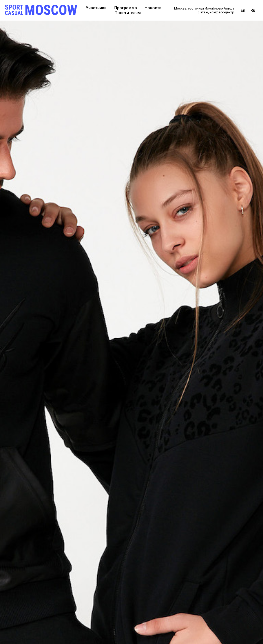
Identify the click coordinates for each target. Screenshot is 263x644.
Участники (96, 8)
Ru (253, 10)
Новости (153, 8)
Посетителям (128, 13)
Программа (126, 8)
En (243, 10)
